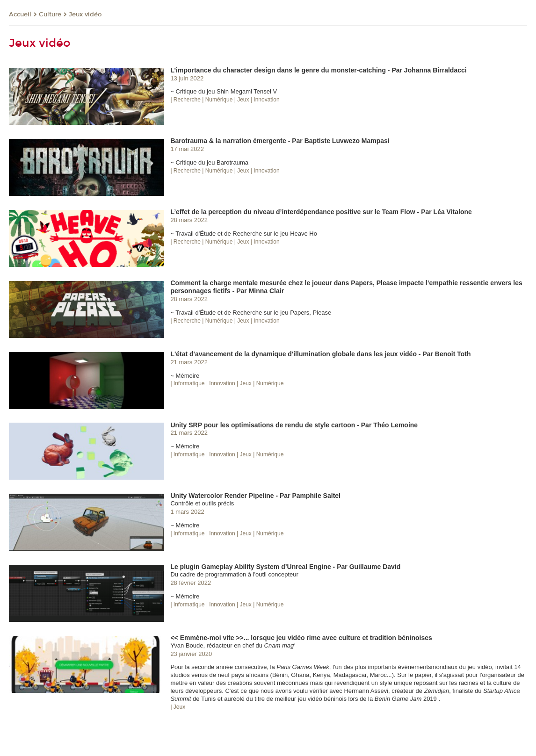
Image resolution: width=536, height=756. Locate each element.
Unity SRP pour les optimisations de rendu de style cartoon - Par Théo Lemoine (294, 425)
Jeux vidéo (85, 14)
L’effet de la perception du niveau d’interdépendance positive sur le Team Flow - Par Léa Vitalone (321, 212)
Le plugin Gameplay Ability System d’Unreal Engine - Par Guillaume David (285, 567)
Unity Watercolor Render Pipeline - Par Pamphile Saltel (255, 496)
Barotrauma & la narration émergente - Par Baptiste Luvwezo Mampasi (280, 141)
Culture (50, 14)
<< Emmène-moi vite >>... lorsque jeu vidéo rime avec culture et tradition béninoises (301, 638)
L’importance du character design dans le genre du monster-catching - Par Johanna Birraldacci (318, 70)
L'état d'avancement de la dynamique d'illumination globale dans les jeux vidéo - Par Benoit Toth (320, 354)
